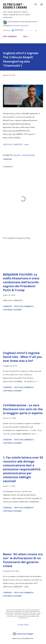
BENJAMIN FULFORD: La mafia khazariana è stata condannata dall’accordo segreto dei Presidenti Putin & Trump (21, 282)
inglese (17, 155)
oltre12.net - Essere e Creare (15, 6)
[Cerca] (36, 4)
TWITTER (17, 30)
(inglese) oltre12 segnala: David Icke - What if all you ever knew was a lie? (23, 357)
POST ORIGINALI (10, 36)
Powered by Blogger (23, 634)
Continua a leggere (12, 310)
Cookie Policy (23, 625)
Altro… (26, 36)
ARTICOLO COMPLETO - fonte (16, 144)
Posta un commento (24, 306)
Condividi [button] (7, 159)
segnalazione (28, 155)
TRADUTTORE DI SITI (21, 26)
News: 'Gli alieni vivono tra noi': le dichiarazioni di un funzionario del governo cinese (23, 560)
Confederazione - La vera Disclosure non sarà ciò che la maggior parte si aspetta (23, 409)
